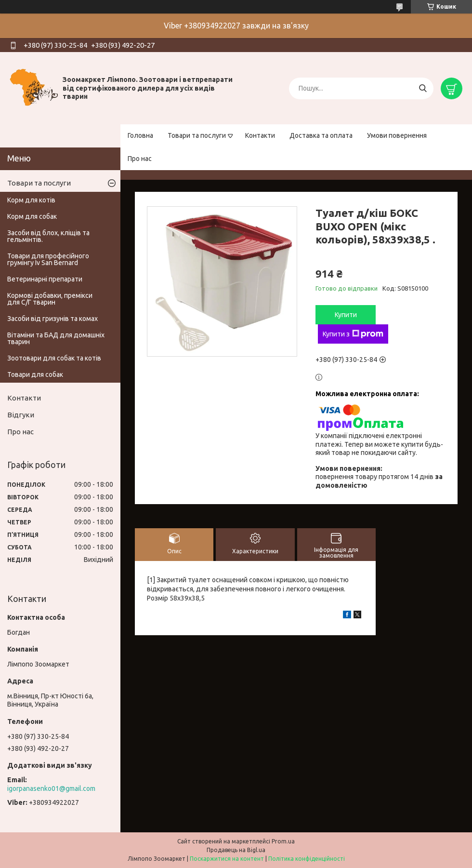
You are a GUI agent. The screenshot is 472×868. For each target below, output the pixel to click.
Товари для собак (35, 374)
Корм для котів (31, 200)
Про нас (140, 159)
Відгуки (21, 415)
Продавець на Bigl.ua (236, 850)
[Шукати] (423, 88)
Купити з (353, 334)
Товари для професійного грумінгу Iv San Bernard (48, 259)
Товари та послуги (197, 135)
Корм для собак (32, 216)
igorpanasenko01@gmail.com (51, 788)
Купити (346, 315)
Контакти (260, 135)
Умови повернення (397, 135)
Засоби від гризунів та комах (52, 319)
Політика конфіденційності (307, 859)
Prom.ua (283, 841)
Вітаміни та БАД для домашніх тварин (56, 338)
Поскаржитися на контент (227, 859)
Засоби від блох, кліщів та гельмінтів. (48, 236)
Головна (140, 135)
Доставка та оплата (321, 135)
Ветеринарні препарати (45, 279)
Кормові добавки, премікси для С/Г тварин (50, 299)
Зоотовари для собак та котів (54, 358)
